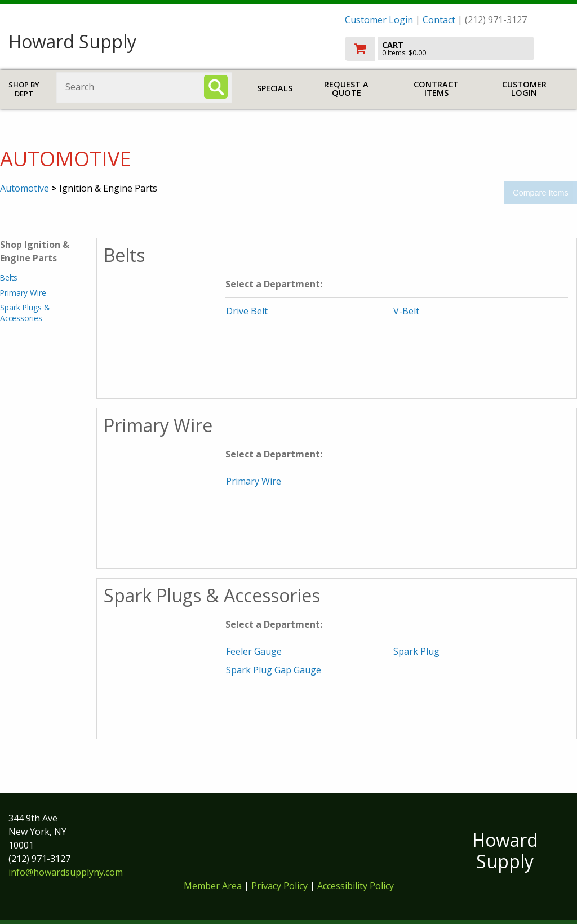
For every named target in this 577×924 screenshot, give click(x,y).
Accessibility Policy (356, 886)
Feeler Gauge (254, 651)
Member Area (213, 886)
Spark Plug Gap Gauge (274, 670)
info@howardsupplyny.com (66, 872)
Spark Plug (416, 651)
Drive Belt (247, 311)
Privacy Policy (281, 886)
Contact (439, 20)
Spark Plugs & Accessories (25, 312)
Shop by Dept (24, 89)
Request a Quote (346, 89)
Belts (9, 277)
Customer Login (379, 20)
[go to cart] (457, 49)
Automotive (25, 188)
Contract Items (436, 89)
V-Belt (406, 311)
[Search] (216, 87)
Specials (275, 88)
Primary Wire (23, 293)
